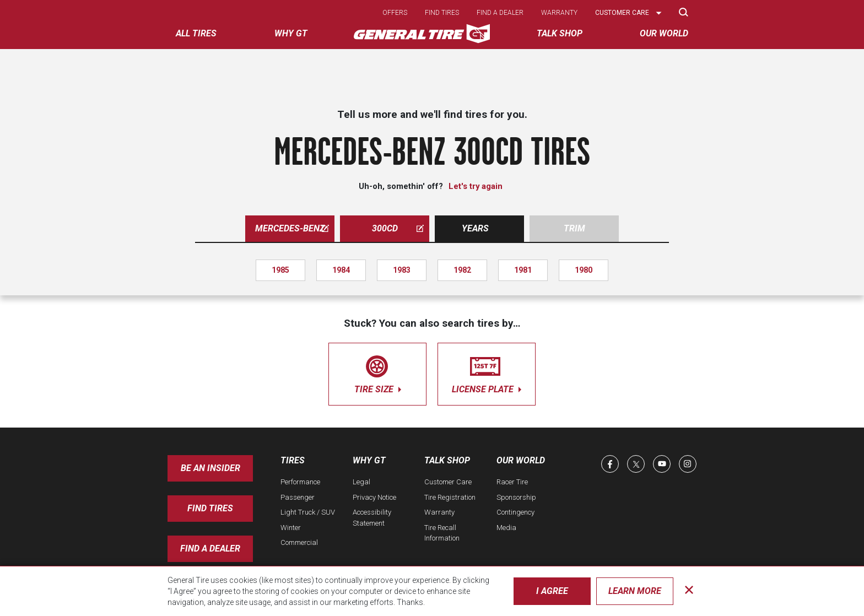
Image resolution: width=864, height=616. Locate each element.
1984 (341, 270)
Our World (521, 460)
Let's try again (476, 186)
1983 (402, 270)
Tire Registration (450, 497)
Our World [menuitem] (664, 33)
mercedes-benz (292, 228)
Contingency (515, 512)
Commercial (299, 542)
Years (475, 228)
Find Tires (210, 508)
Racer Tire (512, 482)
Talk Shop (447, 460)
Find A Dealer (210, 549)
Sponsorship (516, 497)
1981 (523, 270)
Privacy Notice (374, 497)
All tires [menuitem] (196, 33)
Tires (293, 460)
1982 (462, 270)
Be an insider (210, 468)
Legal (361, 482)
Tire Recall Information (442, 533)
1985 (280, 270)
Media (506, 528)
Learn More (635, 591)
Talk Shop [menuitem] (560, 33)
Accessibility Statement (372, 518)
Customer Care (448, 482)
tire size (377, 372)
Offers (395, 13)
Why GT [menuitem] (291, 33)
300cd (398, 228)
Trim (574, 228)
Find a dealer (500, 13)
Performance (300, 482)
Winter (291, 528)
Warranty (559, 13)
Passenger (298, 497)
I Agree (552, 591)
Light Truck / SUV (308, 512)
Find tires (442, 13)
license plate (487, 372)
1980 (584, 270)
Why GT (369, 460)
